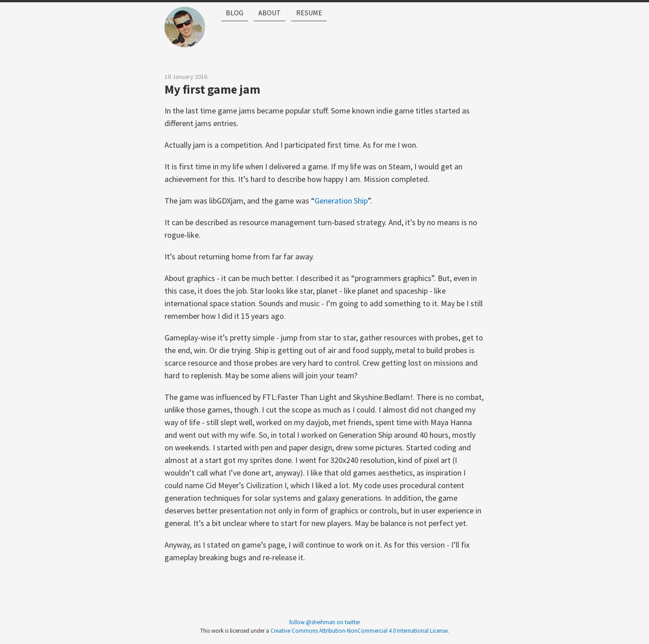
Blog (237, 35)
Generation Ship (341, 201)
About (281, 35)
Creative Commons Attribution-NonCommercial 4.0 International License (359, 630)
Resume (329, 35)
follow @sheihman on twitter (325, 622)
